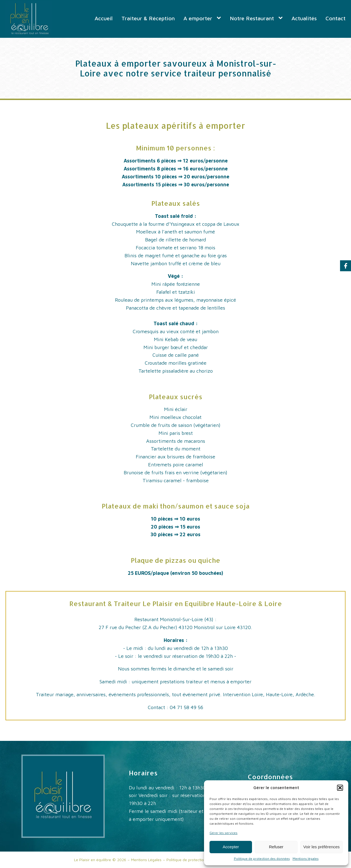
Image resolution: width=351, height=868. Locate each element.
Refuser (276, 847)
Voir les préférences (322, 847)
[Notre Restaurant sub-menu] (282, 18)
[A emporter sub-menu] (220, 18)
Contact (336, 18)
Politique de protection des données (262, 859)
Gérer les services (223, 833)
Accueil (104, 18)
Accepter (231, 847)
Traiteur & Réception (148, 18)
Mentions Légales (146, 860)
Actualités (304, 18)
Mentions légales (306, 859)
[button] (340, 788)
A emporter (198, 18)
